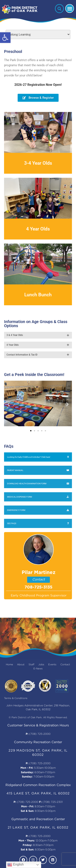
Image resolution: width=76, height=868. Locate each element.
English (16, 865)
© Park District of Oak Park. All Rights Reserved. (38, 718)
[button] (5, 38)
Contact (39, 580)
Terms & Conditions (16, 698)
